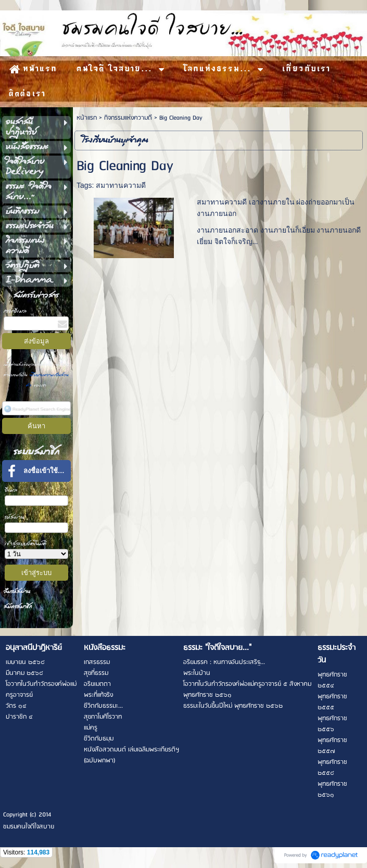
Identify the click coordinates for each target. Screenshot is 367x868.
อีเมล (11, 490)
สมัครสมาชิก (18, 607)
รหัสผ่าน (14, 517)
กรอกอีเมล (15, 311)
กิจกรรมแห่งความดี (128, 118)
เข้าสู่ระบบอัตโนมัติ (26, 544)
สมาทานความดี (121, 185)
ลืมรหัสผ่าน (17, 591)
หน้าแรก (87, 118)
